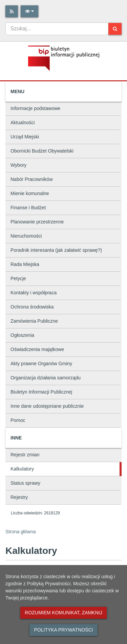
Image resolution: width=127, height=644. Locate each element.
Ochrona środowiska (32, 307)
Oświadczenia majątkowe (37, 349)
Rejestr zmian (25, 455)
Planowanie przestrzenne (37, 222)
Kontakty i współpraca (34, 293)
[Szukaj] (115, 29)
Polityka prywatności (63, 630)
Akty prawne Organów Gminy (41, 364)
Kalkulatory (22, 469)
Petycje (18, 278)
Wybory (18, 165)
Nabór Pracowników (32, 179)
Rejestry (19, 497)
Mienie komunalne (30, 193)
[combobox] (57, 29)
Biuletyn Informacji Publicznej (41, 392)
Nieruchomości (26, 236)
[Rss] (12, 11)
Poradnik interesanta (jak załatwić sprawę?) (56, 250)
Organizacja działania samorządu (46, 378)
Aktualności (23, 123)
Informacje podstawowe (35, 108)
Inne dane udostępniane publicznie (47, 406)
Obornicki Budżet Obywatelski (42, 151)
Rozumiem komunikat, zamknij (63, 613)
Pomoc (18, 420)
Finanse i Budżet (28, 208)
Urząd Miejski (25, 137)
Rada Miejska (25, 264)
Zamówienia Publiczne (34, 321)
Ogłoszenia (22, 335)
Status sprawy (25, 483)
